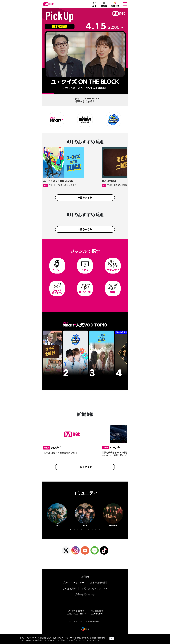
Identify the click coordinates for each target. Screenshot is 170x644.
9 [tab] (99, 534)
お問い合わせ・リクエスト (95, 593)
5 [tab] (92, 94)
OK (112, 638)
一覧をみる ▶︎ (85, 198)
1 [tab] (43, 94)
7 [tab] (117, 94)
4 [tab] (80, 94)
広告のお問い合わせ (85, 599)
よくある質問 (69, 593)
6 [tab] (104, 94)
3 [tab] (68, 94)
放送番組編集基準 (99, 587)
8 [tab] (96, 534)
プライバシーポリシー (73, 587)
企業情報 (85, 581)
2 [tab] (56, 94)
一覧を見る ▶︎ (85, 471)
